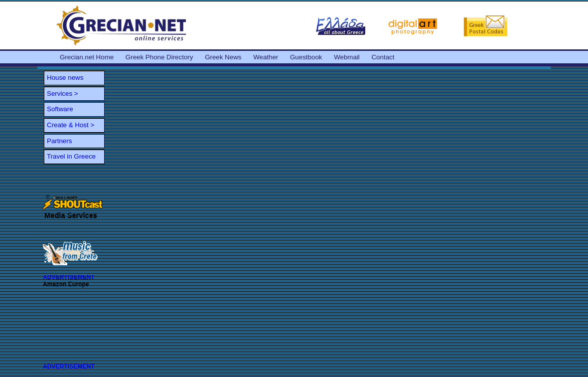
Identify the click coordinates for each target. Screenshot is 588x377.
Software (60, 109)
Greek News (223, 57)
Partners (59, 141)
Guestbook (306, 57)
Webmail (347, 57)
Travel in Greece (71, 156)
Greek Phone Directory (159, 57)
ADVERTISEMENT (69, 277)
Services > (63, 94)
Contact (383, 57)
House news (65, 78)
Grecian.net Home (87, 57)
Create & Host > (71, 125)
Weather (266, 57)
